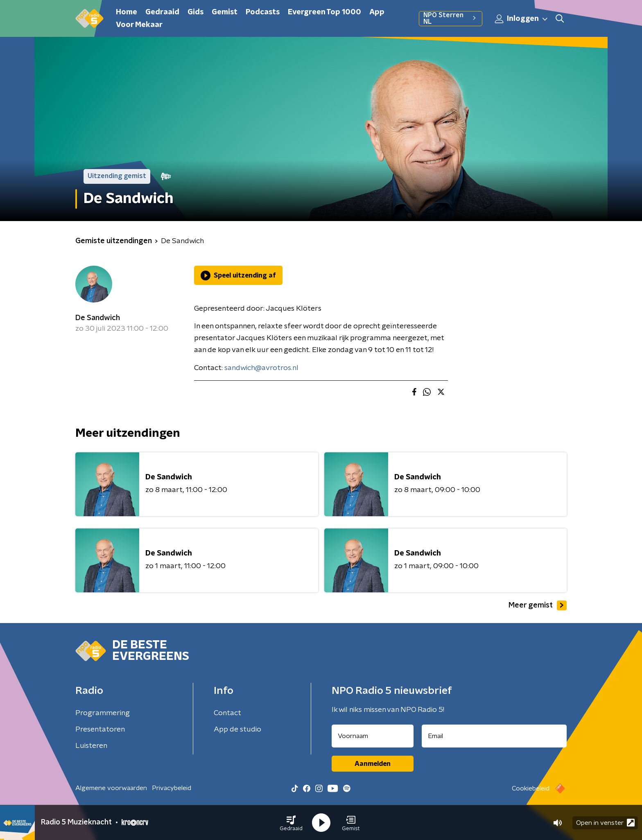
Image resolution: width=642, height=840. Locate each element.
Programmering (103, 713)
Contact (227, 713)
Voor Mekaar (139, 25)
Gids (196, 12)
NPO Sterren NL (451, 18)
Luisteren (91, 746)
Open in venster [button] (605, 823)
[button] (291, 823)
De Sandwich (98, 318)
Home (127, 12)
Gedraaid (162, 12)
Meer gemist (538, 605)
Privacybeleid (172, 788)
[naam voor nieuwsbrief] (373, 736)
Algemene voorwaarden (111, 788)
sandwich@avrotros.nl (261, 368)
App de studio (237, 729)
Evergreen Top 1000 (324, 12)
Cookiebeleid (531, 788)
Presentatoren (100, 729)
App (377, 12)
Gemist (225, 12)
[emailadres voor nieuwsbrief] (494, 736)
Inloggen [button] (522, 19)
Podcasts (263, 12)
